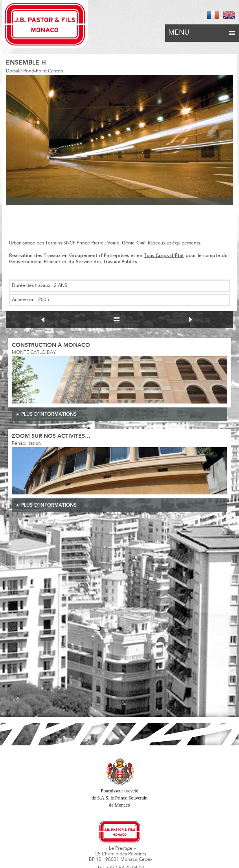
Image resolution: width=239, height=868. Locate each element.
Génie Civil (134, 243)
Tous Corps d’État (164, 256)
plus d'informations (49, 414)
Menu (202, 31)
